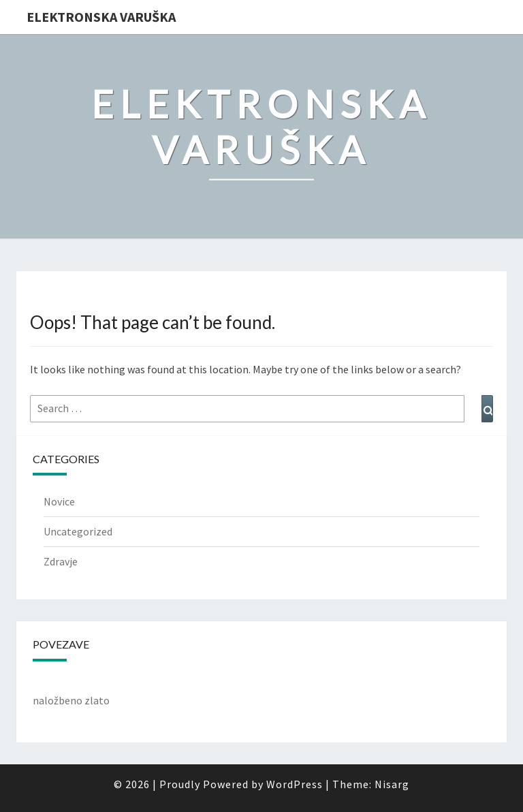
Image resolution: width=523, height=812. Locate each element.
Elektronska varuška (101, 17)
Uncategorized (78, 531)
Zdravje (61, 561)
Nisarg (392, 784)
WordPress (295, 784)
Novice (59, 501)
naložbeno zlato (71, 700)
